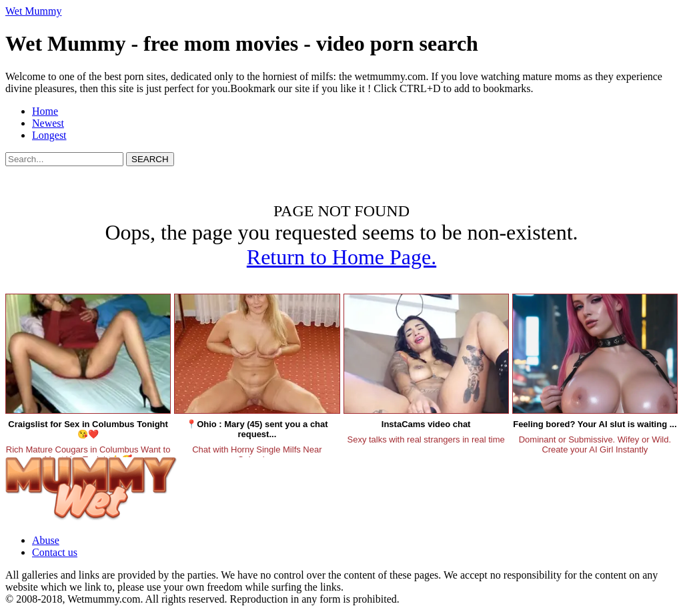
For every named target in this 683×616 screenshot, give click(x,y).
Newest (48, 123)
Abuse (46, 540)
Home (45, 111)
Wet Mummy (33, 11)
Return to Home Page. (341, 257)
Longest (49, 135)
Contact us (55, 552)
